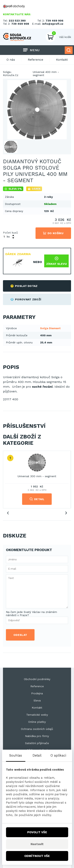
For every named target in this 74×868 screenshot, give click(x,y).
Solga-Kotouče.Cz (11, 74)
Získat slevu (56, 261)
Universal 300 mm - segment (37, 476)
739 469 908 (20, 24)
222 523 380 (17, 21)
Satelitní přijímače (37, 743)
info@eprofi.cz (53, 24)
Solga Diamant (50, 328)
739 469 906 (54, 21)
